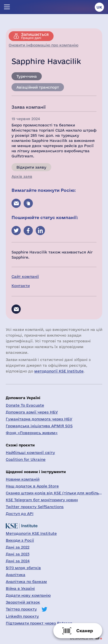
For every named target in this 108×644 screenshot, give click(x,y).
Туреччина (27, 76)
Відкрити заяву (31, 167)
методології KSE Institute (59, 371)
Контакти (21, 286)
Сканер (85, 631)
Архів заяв (22, 176)
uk (99, 7)
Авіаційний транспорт (38, 87)
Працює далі (35, 36)
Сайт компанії (25, 276)
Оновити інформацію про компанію (43, 45)
